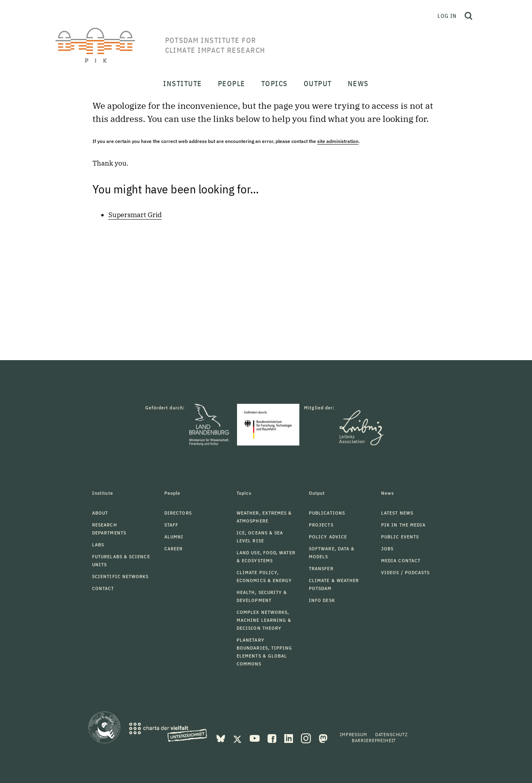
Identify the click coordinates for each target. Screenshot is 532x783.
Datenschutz (391, 734)
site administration (338, 141)
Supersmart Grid (135, 215)
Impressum (354, 734)
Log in (447, 16)
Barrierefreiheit (374, 740)
